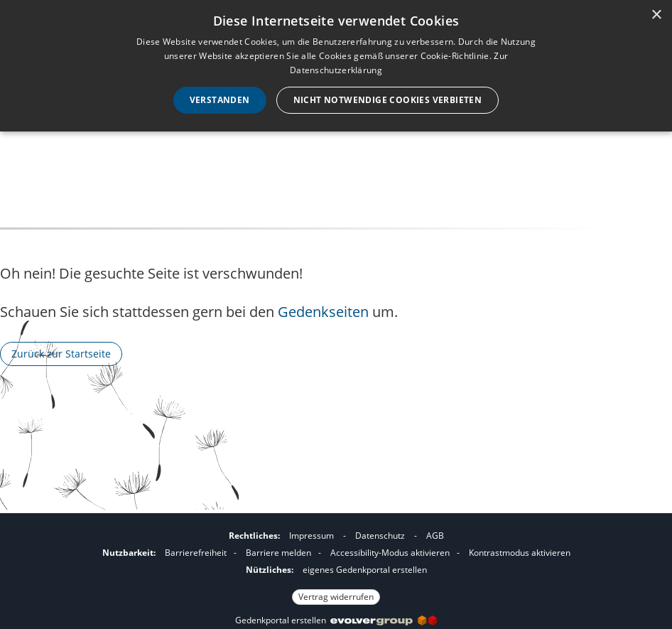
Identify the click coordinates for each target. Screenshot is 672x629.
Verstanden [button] (220, 100)
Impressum (311, 536)
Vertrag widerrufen (336, 597)
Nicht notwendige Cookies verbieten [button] (388, 100)
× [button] (656, 15)
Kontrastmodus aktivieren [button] (520, 553)
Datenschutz (380, 536)
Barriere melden (278, 553)
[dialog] (336, 66)
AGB (435, 536)
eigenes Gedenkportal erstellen (365, 570)
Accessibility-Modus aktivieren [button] (390, 553)
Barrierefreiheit (196, 553)
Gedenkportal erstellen (336, 620)
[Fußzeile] (336, 564)
